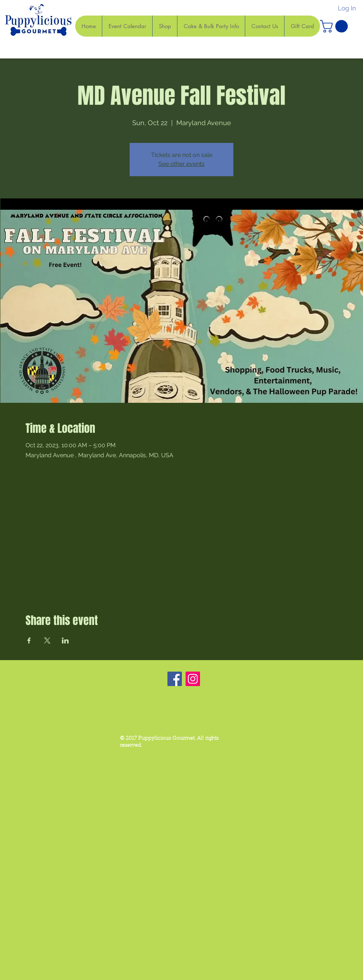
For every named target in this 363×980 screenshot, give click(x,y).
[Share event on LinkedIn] (65, 640)
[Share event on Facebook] (29, 640)
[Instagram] (193, 679)
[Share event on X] (47, 640)
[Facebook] (175, 679)
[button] (335, 26)
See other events (181, 164)
